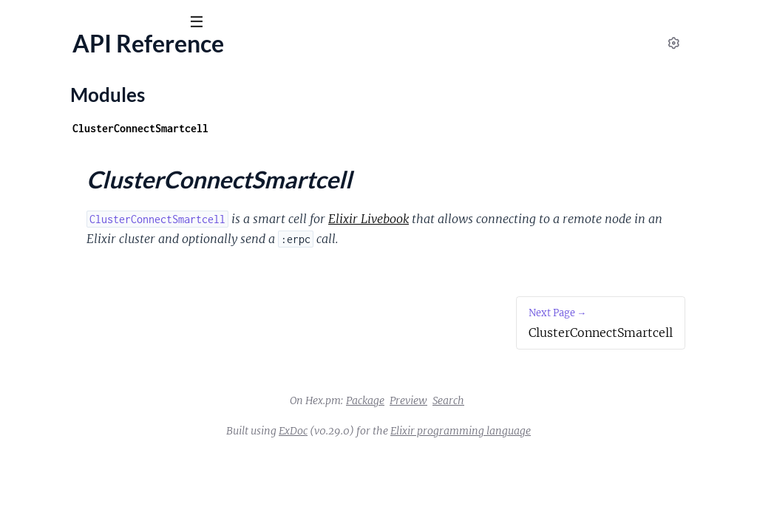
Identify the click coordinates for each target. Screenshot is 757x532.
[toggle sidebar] (201, 24)
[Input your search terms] (111, 21)
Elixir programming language (571, 451)
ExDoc (404, 451)
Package (476, 420)
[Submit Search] (22, 22)
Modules (88, 103)
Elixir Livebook (563, 219)
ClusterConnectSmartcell (75, 199)
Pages (31, 103)
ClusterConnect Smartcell (101, 58)
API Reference (47, 149)
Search (559, 420)
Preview (519, 420)
